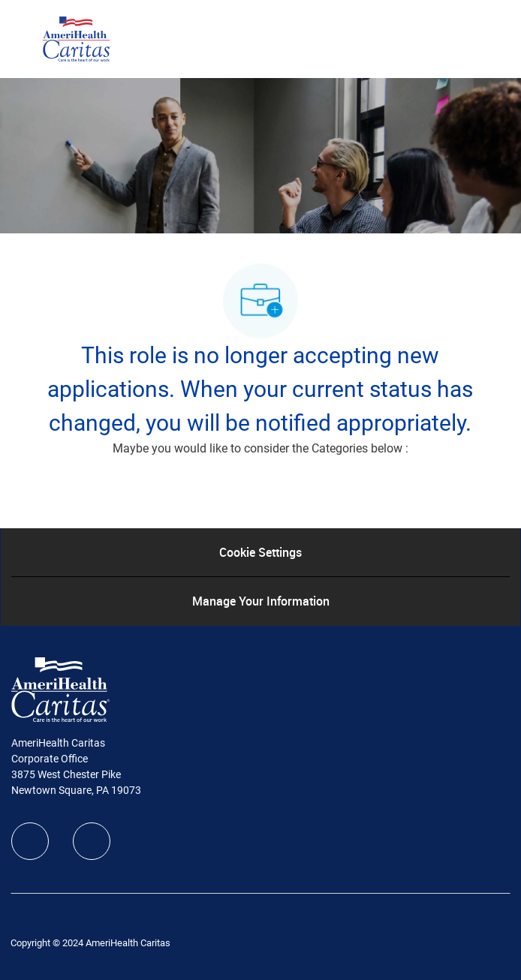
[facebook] (30, 841)
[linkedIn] (92, 841)
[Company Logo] (77, 38)
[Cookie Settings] (260, 552)
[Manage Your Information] (261, 601)
